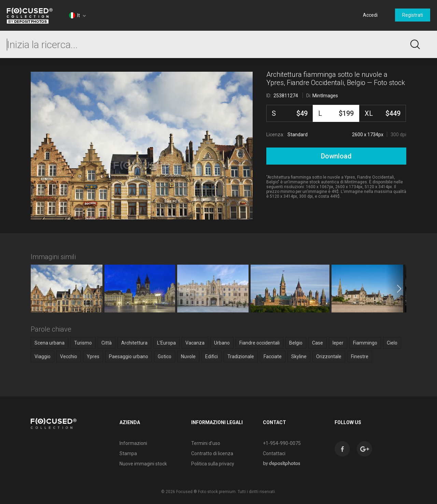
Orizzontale (329, 356)
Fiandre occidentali (259, 343)
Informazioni (133, 443)
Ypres (93, 356)
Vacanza (195, 343)
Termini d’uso (206, 443)
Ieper (338, 343)
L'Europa (166, 343)
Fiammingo (365, 343)
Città (107, 343)
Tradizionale (241, 356)
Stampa (128, 453)
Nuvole (188, 356)
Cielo (392, 343)
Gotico (165, 356)
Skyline (299, 356)
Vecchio (69, 356)
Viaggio (43, 356)
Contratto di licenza (212, 453)
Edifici (212, 356)
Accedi (370, 15)
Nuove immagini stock (143, 464)
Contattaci (274, 453)
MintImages (325, 96)
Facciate (273, 356)
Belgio (296, 343)
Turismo (83, 343)
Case (318, 343)
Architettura (134, 343)
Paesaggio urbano (129, 356)
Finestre (360, 356)
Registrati (413, 15)
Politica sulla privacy (213, 464)
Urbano (222, 343)
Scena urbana (50, 343)
